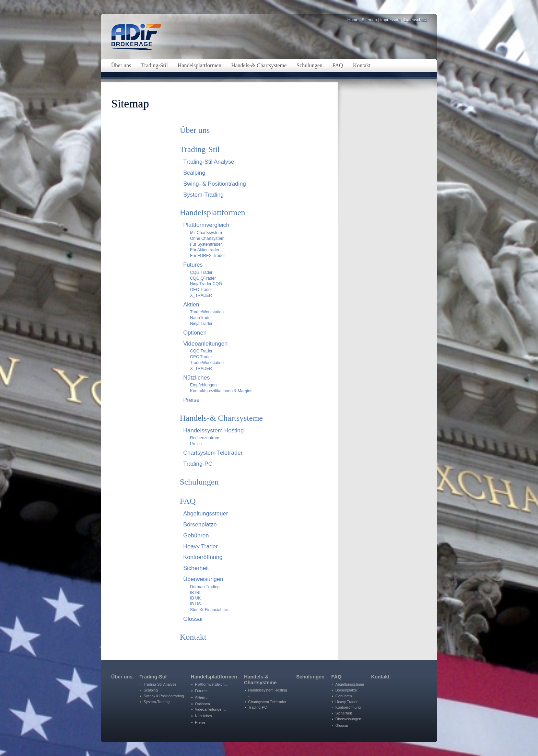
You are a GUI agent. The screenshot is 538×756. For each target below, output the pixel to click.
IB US (195, 604)
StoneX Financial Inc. (209, 610)
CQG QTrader (203, 278)
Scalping (194, 173)
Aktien (191, 305)
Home (353, 20)
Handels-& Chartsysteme (221, 418)
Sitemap (369, 20)
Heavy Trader (201, 546)
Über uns (195, 130)
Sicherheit (196, 568)
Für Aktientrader (205, 250)
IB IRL (196, 593)
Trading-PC (198, 464)
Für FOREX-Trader (208, 256)
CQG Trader (201, 272)
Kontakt (193, 637)
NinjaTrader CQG (206, 284)
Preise (191, 400)
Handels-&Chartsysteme (260, 680)
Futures (193, 265)
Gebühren (196, 536)
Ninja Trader (201, 324)
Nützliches (196, 378)
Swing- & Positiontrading (215, 184)
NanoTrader (201, 318)
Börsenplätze (200, 525)
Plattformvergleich (206, 225)
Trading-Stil (200, 149)
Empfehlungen (203, 385)
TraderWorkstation (207, 312)
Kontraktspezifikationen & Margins (221, 391)
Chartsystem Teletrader (213, 453)
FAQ (188, 501)
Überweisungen (203, 579)
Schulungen (199, 482)
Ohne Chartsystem (207, 239)
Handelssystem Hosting (213, 431)
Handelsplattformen (213, 212)
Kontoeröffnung (203, 557)
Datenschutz (415, 20)
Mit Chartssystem (206, 233)
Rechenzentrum (205, 438)
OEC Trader (201, 290)
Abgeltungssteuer (206, 514)
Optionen (195, 333)
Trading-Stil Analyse (209, 162)
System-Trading (203, 195)
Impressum (390, 20)
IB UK (195, 598)
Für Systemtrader (206, 244)
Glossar (193, 619)
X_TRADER (201, 295)
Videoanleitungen (205, 344)
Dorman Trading (205, 587)
